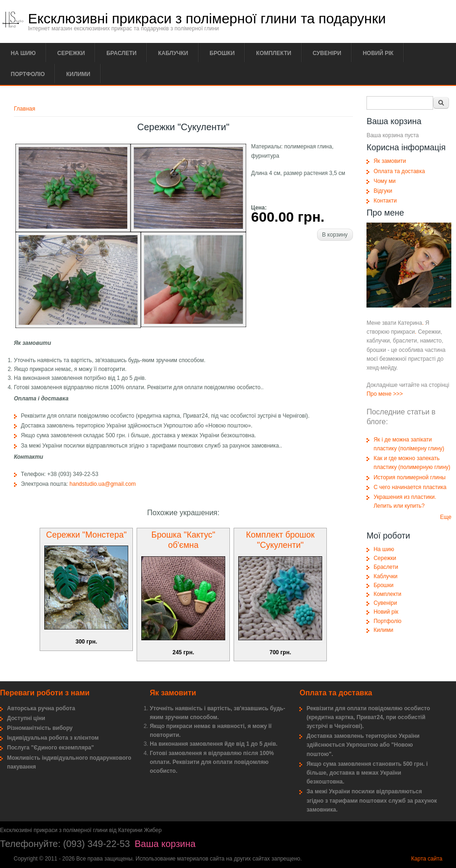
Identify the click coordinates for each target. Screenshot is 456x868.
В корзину (335, 235)
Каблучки (173, 53)
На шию (23, 53)
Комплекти (273, 53)
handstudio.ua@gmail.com (103, 484)
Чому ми (384, 181)
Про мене (379, 394)
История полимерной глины (410, 477)
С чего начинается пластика (410, 487)
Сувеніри (327, 53)
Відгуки (383, 191)
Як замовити (390, 161)
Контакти (385, 201)
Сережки (71, 53)
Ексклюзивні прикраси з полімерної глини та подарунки (207, 19)
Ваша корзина (165, 844)
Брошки (222, 53)
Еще (446, 517)
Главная (25, 109)
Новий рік (378, 53)
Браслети (121, 53)
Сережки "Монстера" (86, 535)
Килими (78, 74)
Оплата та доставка (399, 171)
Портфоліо (28, 74)
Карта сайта (427, 859)
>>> (398, 394)
